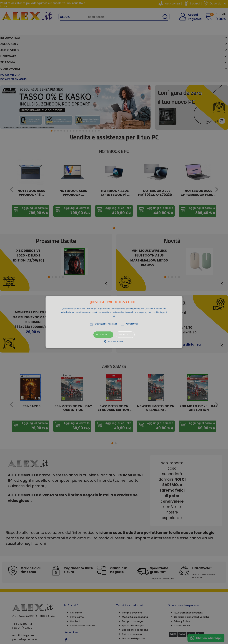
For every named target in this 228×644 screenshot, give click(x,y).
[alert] (114, 322)
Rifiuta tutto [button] (125, 335)
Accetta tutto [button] (103, 335)
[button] (114, 322)
